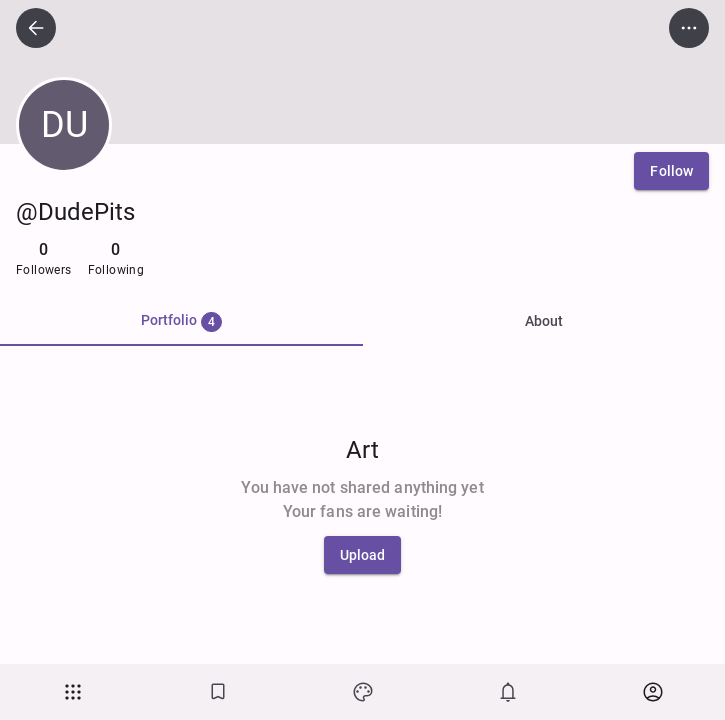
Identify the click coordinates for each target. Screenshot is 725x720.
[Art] (362, 692)
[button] (72, 692)
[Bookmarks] (217, 692)
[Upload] (363, 555)
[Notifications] (507, 692)
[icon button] (36, 28)
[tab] (181, 322)
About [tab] (544, 321)
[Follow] (671, 171)
